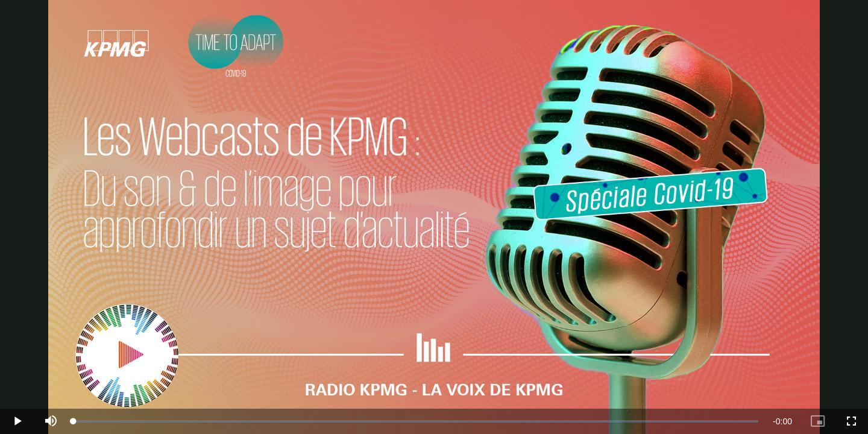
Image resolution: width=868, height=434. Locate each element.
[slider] (416, 421)
